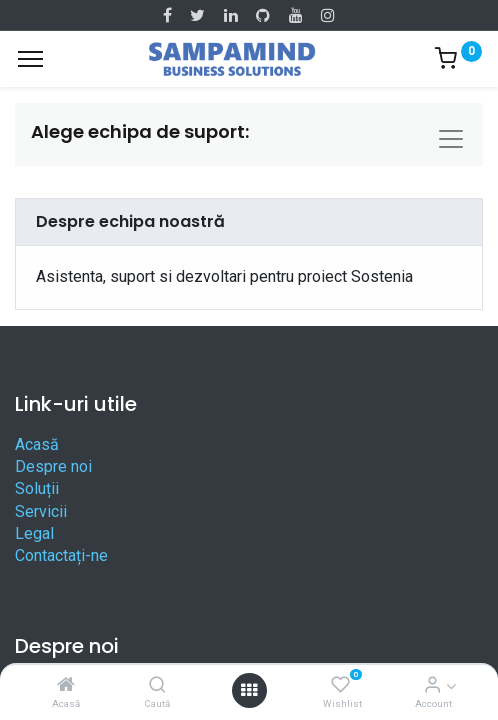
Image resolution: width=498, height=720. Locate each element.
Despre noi (53, 466)
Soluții (37, 488)
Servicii (41, 511)
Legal (34, 533)
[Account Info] (432, 685)
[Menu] (30, 59)
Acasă (37, 444)
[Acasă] (66, 685)
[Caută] (157, 685)
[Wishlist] (340, 685)
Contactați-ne (61, 555)
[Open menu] (249, 690)
